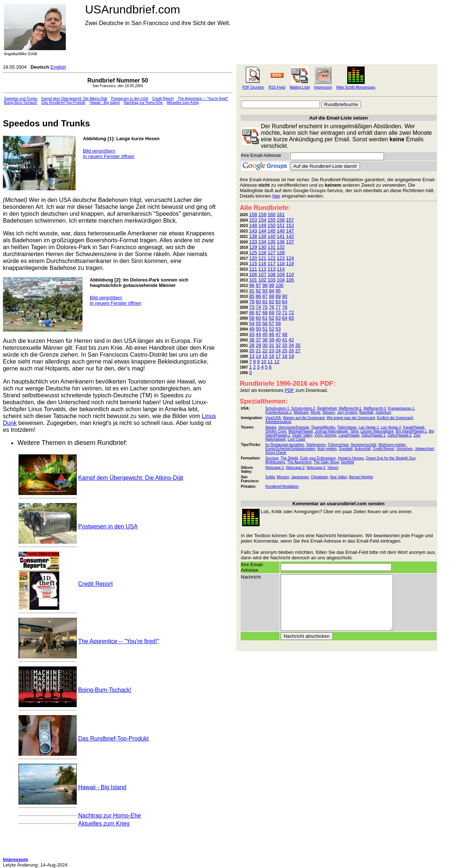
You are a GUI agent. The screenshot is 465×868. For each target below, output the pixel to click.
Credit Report (163, 99)
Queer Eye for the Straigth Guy (391, 458)
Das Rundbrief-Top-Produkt (63, 103)
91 (252, 291)
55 (258, 323)
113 (272, 269)
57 (272, 323)
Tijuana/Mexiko (323, 427)
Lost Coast (297, 439)
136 (281, 242)
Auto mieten (327, 449)
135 (272, 242)
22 (265, 351)
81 (265, 302)
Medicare (301, 412)
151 (281, 225)
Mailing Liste (300, 87)
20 (252, 351)
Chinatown (319, 477)
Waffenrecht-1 (350, 408)
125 (253, 253)
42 (291, 340)
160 (272, 214)
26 (291, 351)
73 (252, 307)
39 (272, 340)
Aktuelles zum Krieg (183, 103)
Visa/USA (273, 418)
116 (262, 263)
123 (281, 258)
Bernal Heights (361, 477)
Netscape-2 (295, 468)
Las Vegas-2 (391, 427)
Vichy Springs (326, 435)
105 (290, 280)
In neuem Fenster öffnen (109, 156)
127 (272, 253)
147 (290, 231)
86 (258, 296)
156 (281, 220)
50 (258, 329)
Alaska (271, 427)
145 (272, 231)
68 (265, 313)
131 (272, 247)
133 (253, 242)
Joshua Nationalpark (331, 431)
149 (262, 225)
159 (262, 214)
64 (285, 318)
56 (265, 323)
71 (285, 313)
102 (262, 280)
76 (272, 307)
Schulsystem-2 (303, 408)
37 (258, 340)
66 (252, 313)
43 (252, 334)
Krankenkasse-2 (278, 412)
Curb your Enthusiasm (318, 458)
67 (258, 313)
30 (265, 345)
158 (253, 214)
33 (285, 345)
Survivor (272, 458)
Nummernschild (363, 445)
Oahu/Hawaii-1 (373, 435)
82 (272, 302)
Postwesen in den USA (130, 99)
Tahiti (354, 431)
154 (262, 220)
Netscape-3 (316, 468)
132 (281, 247)
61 (265, 318)
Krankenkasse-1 (401, 408)
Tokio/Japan (347, 427)
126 (262, 253)
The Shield (289, 458)
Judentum (383, 412)
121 (262, 258)
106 (253, 274)
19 (291, 356)
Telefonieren (316, 445)
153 (253, 220)
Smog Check (276, 453)
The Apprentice (299, 462)
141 (281, 236)
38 (265, 340)
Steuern (329, 412)
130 (262, 247)
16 (272, 356)
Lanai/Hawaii (349, 435)
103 (272, 280)
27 (298, 351)
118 (281, 263)
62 (272, 318)
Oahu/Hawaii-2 (400, 435)
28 (252, 345)
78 (285, 307)
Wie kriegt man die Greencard (351, 418)
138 (253, 236)
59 (252, 318)
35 (298, 345)
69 (272, 313)
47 (278, 334)
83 (278, 302)
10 (264, 362)
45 (265, 334)
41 (285, 340)
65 (291, 318)
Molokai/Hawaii (300, 431)
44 (258, 334)
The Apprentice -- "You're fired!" (203, 99)
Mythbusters (275, 462)
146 (281, 231)
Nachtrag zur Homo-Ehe (143, 103)
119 (290, 263)
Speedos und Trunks (21, 99)
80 (258, 302)
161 (281, 214)
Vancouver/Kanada (293, 427)
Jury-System (347, 412)
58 (278, 323)
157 (290, 220)
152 (290, 225)
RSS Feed (277, 87)
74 (258, 307)
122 (272, 258)
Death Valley (302, 435)
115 (253, 263)
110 (290, 274)
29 (258, 345)
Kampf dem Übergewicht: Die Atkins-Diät (74, 99)
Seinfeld (347, 462)
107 (262, 274)
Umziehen (404, 449)
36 (252, 340)
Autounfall (362, 449)
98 (265, 285)
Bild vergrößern (99, 151)
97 (258, 285)
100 (280, 285)
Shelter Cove (276, 431)
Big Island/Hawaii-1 (411, 431)
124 (290, 258)
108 (272, 274)
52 (272, 329)
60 (258, 318)
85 (252, 296)
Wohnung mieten (392, 445)
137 (290, 242)
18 (285, 356)
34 (291, 345)
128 (281, 253)
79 (252, 302)
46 (272, 334)
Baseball (366, 412)
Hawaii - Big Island (105, 103)
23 (272, 351)
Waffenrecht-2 (374, 408)
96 (252, 285)
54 (252, 323)
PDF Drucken (253, 87)
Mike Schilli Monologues (356, 87)
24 (278, 351)
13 (252, 356)
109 (281, 274)
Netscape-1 (275, 468)
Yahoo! (333, 468)
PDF (289, 390)
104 (281, 280)
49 (252, 329)
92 (258, 291)
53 (278, 329)
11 (270, 362)
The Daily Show (326, 462)
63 (278, 318)
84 (285, 302)
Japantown (300, 477)
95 (278, 291)
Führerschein (338, 445)
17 (278, 356)
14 (258, 356)
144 (262, 231)
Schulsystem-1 (277, 408)
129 (253, 247)
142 (290, 236)
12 (277, 362)
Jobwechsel (424, 449)
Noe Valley (339, 477)
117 (272, 263)
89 (278, 296)
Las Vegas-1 (369, 427)
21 (258, 351)
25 (285, 351)
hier (276, 196)
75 (265, 307)
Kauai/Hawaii (414, 427)
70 (278, 313)
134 (262, 242)
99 (272, 285)
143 (253, 231)
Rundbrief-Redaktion (282, 486)
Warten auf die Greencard (304, 418)
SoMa (270, 477)
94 (272, 291)
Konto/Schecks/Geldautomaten (290, 449)
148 (253, 225)
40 (278, 340)
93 (265, 291)
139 (262, 236)
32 (278, 345)
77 (278, 307)
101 (253, 280)
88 (272, 296)
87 (265, 296)
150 (272, 225)
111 (253, 269)
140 (272, 236)
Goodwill (346, 449)
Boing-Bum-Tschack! (21, 103)
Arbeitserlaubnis (278, 422)
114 (281, 269)
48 (285, 334)
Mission (283, 477)
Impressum (323, 87)
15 (265, 356)
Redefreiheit (327, 408)
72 (291, 313)
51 (265, 329)
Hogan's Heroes (351, 458)
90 (285, 296)
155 (272, 220)
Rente (315, 412)
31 (272, 345)
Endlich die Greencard (395, 418)
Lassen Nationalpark (377, 431)
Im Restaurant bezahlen (285, 445)
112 (262, 269)
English (58, 67)
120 (253, 258)
